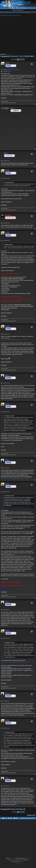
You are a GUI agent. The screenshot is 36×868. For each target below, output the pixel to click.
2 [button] (20, 59)
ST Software (13, 858)
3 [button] (22, 59)
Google (12, 107)
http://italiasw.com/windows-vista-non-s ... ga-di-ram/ (15, 340)
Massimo (7, 62)
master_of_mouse (9, 214)
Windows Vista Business (10, 15)
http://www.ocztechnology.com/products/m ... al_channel (16, 662)
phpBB (13, 860)
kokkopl (6, 375)
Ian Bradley (28, 858)
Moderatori (9, 54)
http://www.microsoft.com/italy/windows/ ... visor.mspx (15, 478)
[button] (24, 59)
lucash (5, 152)
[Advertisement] (18, 35)
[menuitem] (14, 8)
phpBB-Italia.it (22, 861)
